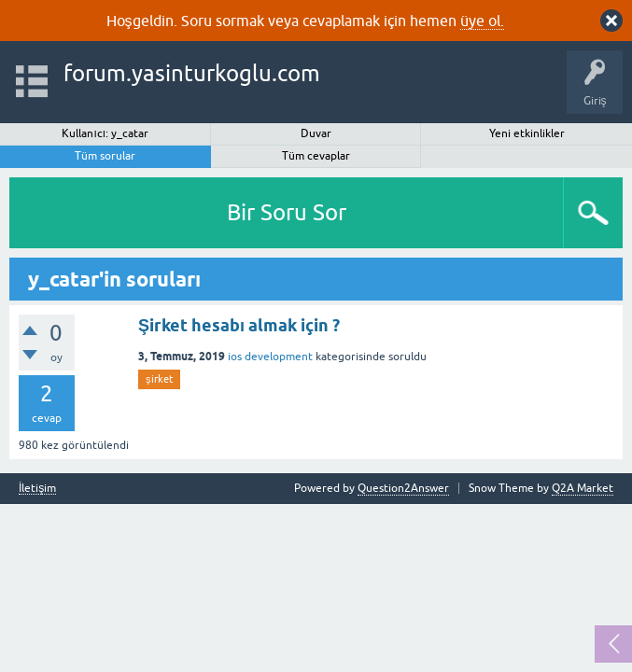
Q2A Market (583, 488)
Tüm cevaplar (316, 156)
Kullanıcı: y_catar (105, 133)
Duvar (316, 133)
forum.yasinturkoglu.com (192, 73)
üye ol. (482, 21)
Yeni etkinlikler (527, 133)
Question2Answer (403, 488)
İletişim (37, 489)
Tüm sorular (105, 156)
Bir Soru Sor (287, 212)
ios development (270, 357)
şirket (159, 379)
